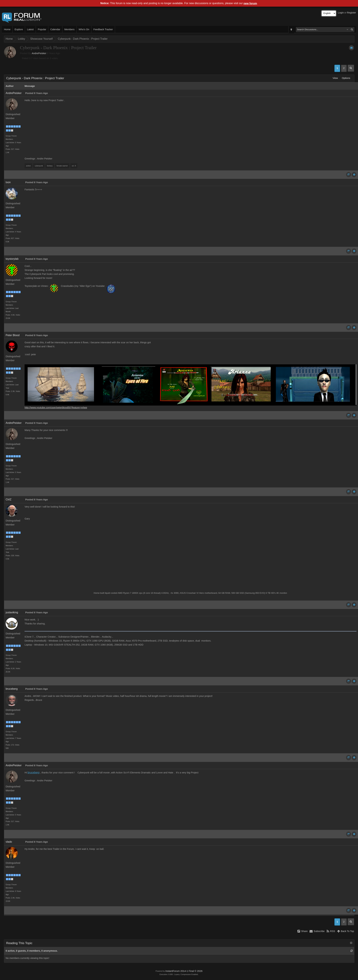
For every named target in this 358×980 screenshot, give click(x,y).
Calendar (55, 29)
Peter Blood (13, 335)
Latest (30, 29)
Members (69, 29)
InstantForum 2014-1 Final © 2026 (184, 971)
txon (8, 182)
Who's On (84, 29)
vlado (9, 842)
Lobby (22, 39)
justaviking (12, 612)
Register (351, 13)
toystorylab (12, 259)
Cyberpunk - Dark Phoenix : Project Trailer (83, 39)
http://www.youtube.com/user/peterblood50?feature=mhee (56, 408)
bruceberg (12, 689)
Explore (19, 29)
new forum (250, 3)
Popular (42, 29)
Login (341, 13)
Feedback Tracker (103, 29)
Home (7, 29)
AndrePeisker (39, 53)
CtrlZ (9, 499)
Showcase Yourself (41, 39)
